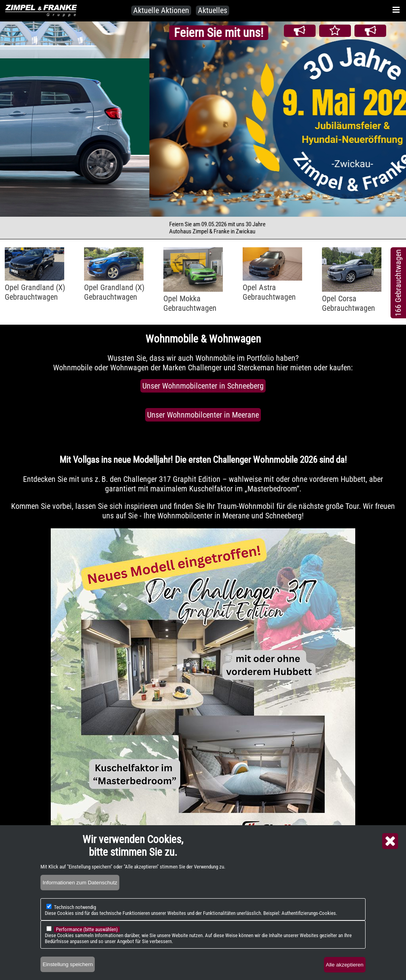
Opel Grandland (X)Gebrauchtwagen (35, 292)
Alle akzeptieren (345, 965)
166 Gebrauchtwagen (398, 283)
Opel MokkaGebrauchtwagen (190, 303)
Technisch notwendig (75, 907)
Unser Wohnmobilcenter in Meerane (203, 415)
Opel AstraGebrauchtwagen (269, 292)
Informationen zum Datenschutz (80, 883)
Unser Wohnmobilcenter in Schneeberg (203, 386)
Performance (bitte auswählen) (87, 929)
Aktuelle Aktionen (161, 10)
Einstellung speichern (68, 964)
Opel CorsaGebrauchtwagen (349, 303)
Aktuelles (213, 10)
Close (390, 841)
